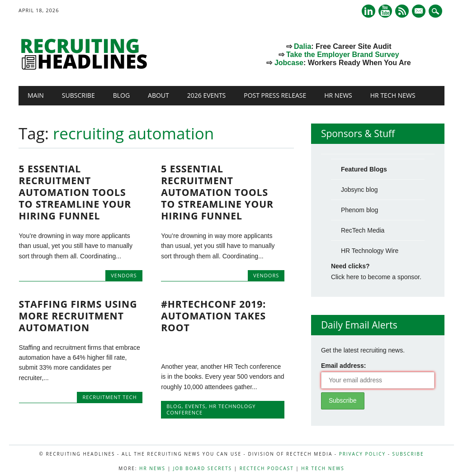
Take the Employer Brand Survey (343, 55)
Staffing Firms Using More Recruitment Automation (78, 316)
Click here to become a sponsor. (376, 277)
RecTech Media (363, 230)
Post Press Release (275, 95)
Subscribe (78, 95)
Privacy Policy (362, 454)
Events (195, 406)
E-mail (420, 12)
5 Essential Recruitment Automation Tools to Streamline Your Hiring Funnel (75, 192)
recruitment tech (109, 397)
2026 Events (207, 95)
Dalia (302, 46)
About (158, 95)
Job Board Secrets (203, 468)
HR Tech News (393, 95)
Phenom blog (360, 210)
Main (36, 95)
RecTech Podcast (267, 468)
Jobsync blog (359, 190)
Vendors (124, 275)
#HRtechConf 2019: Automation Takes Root (213, 316)
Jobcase (289, 63)
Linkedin (369, 11)
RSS (402, 11)
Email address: (344, 366)
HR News (338, 95)
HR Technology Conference (211, 409)
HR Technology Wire (370, 251)
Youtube (385, 11)
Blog (121, 95)
